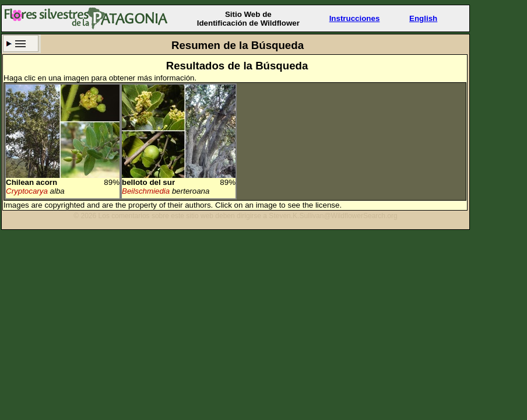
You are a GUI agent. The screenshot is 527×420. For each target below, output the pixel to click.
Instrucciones (355, 18)
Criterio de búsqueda (21, 43)
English (423, 18)
